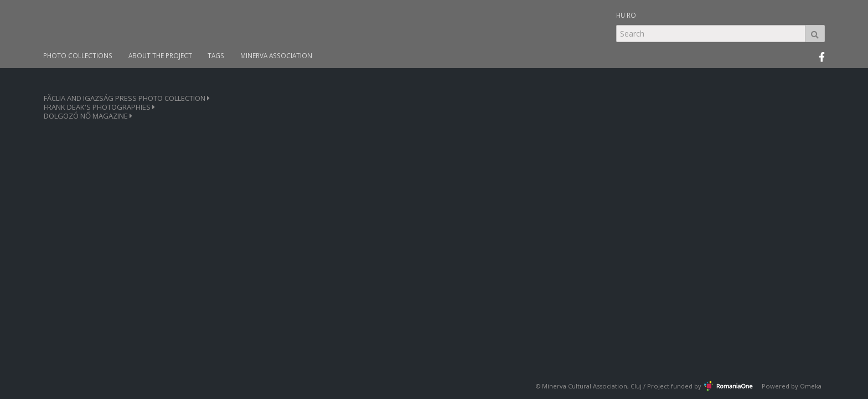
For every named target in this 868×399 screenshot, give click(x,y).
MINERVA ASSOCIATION (276, 56)
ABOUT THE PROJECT (160, 56)
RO (631, 15)
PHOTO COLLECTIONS (78, 56)
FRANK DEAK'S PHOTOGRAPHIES (99, 107)
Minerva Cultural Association (585, 386)
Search (815, 34)
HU (621, 15)
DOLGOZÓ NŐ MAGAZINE (88, 116)
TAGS (216, 56)
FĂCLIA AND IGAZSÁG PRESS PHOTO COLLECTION (127, 98)
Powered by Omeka (792, 386)
